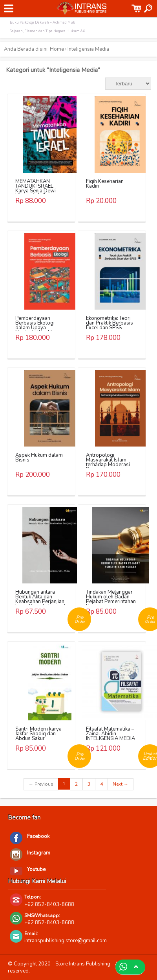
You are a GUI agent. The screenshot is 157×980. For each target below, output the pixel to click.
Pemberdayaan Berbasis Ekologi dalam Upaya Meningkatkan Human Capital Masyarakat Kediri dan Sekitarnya (40, 330)
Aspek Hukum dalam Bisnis (39, 458)
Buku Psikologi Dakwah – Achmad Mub (42, 22)
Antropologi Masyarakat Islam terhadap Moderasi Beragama (108, 462)
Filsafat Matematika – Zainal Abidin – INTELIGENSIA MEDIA (110, 734)
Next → (120, 784)
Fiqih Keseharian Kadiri (105, 184)
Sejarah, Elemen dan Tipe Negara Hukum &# (47, 31)
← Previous (41, 784)
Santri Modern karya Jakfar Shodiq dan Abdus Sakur (38, 734)
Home (57, 49)
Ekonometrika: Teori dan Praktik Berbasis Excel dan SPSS (110, 323)
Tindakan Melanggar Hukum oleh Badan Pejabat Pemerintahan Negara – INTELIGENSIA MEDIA (111, 602)
